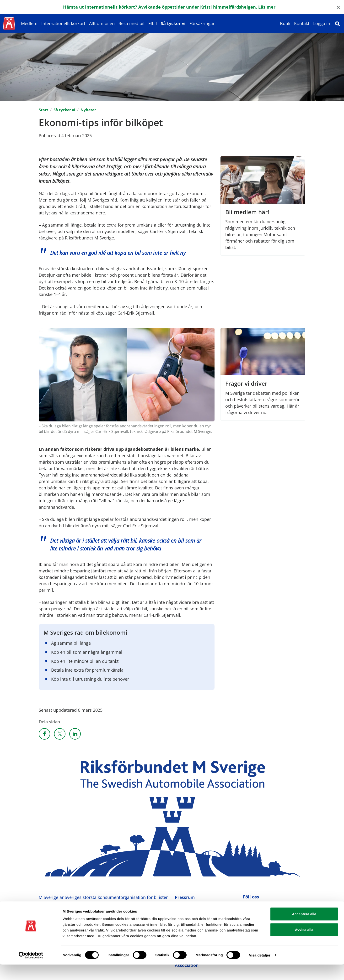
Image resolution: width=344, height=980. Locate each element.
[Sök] (338, 23)
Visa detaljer (260, 971)
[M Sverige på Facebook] (246, 907)
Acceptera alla (304, 929)
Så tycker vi (173, 23)
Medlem (29, 23)
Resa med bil (132, 23)
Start (43, 110)
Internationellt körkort (63, 23)
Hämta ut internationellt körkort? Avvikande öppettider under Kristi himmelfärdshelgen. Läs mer (169, 7)
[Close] (338, 7)
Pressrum (185, 897)
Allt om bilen (102, 23)
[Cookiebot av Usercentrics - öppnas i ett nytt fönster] (31, 971)
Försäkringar (202, 23)
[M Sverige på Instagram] (257, 907)
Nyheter (88, 110)
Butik (285, 23)
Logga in (322, 23)
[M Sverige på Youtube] (268, 907)
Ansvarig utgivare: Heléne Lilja (70, 916)
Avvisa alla (304, 945)
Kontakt (302, 23)
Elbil (153, 23)
